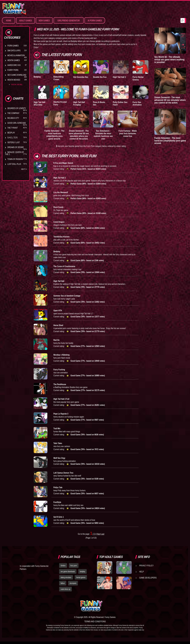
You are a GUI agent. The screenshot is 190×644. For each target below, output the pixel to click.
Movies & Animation (16, 55)
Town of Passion (15, 159)
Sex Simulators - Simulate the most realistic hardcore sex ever (103, 135)
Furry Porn (13, 70)
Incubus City (13, 118)
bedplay (82, 574)
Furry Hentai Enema (138, 78)
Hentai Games (14, 60)
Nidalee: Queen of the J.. (14, 153)
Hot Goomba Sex (81, 77)
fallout (63, 586)
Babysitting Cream (59, 78)
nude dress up (66, 592)
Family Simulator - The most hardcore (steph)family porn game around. (54, 135)
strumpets (73, 586)
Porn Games (13, 46)
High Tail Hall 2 (120, 77)
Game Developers (148, 580)
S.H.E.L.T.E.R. (13, 138)
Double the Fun (100, 77)
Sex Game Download (17, 75)
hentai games (81, 580)
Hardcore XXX (14, 65)
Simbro (63, 568)
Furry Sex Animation (137, 103)
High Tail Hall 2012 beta (40, 103)
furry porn (74, 568)
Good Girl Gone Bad (17, 123)
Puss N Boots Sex (99, 103)
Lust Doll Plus (14, 164)
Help (142, 574)
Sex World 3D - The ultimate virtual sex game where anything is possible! (169, 60)
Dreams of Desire (16, 147)
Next (24, 169)
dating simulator (66, 580)
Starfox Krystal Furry (60, 103)
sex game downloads (68, 574)
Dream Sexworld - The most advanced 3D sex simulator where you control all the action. (79, 136)
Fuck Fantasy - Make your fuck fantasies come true (128, 133)
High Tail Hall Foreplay (79, 103)
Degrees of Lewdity (17, 108)
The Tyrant (13, 128)
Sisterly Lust (14, 142)
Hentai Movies (14, 80)
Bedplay (11, 133)
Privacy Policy (146, 568)
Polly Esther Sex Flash (120, 103)
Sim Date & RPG (14, 50)
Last (103, 536)
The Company (13, 113)
